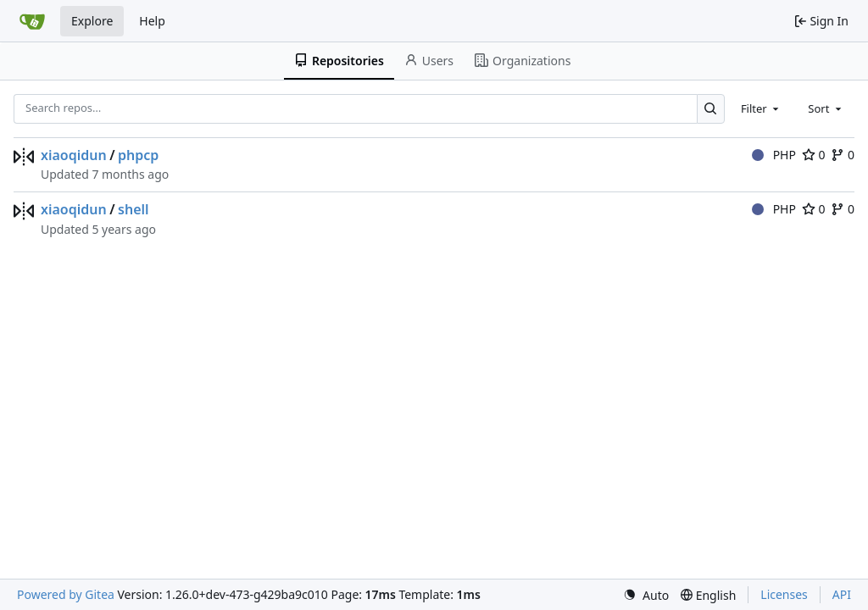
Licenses (784, 594)
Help (152, 21)
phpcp (138, 155)
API (842, 594)
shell (134, 209)
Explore (92, 21)
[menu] (646, 595)
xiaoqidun (74, 155)
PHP (774, 155)
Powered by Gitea (66, 594)
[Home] (32, 21)
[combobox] (761, 108)
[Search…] (711, 109)
